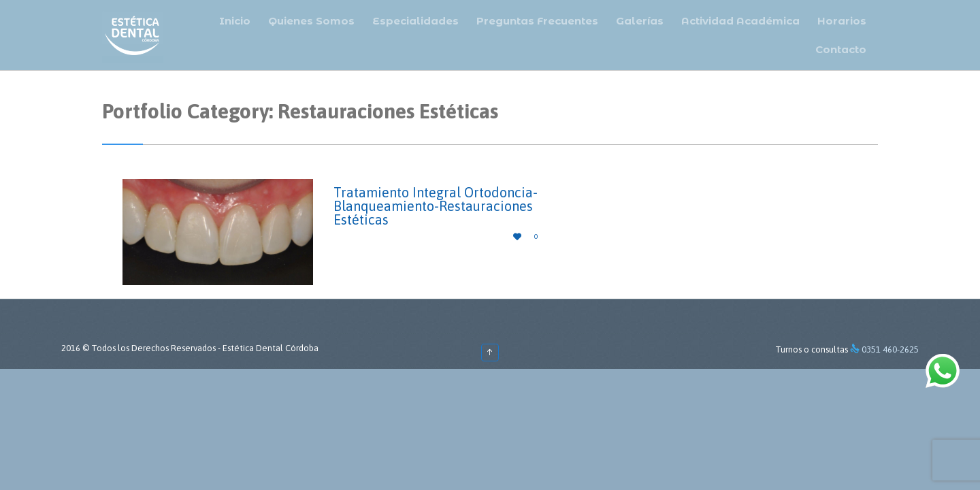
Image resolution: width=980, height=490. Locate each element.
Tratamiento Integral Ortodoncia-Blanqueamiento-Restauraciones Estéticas (436, 206)
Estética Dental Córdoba (271, 348)
